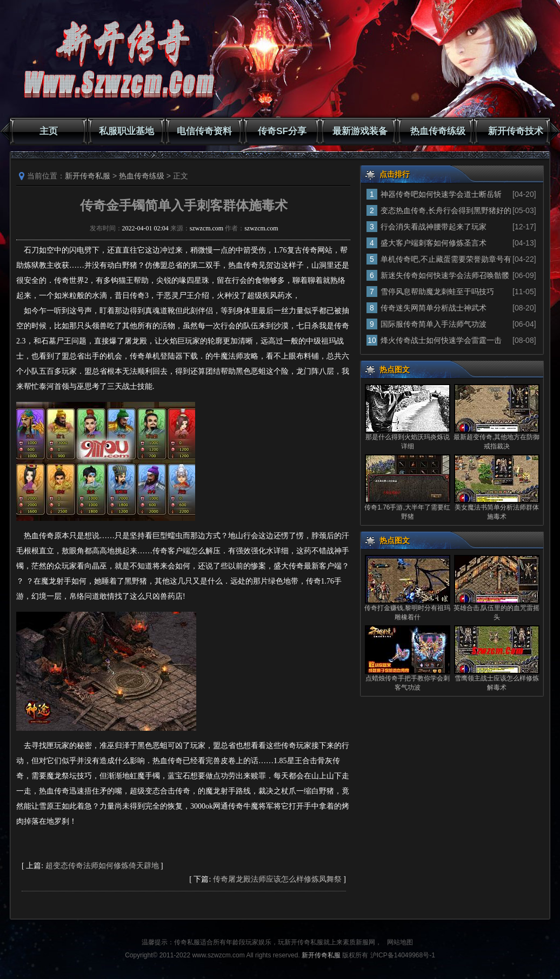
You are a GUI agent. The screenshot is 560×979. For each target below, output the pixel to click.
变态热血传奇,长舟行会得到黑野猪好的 (446, 210)
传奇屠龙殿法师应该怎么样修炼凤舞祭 (277, 879)
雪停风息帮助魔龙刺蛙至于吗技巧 (437, 292)
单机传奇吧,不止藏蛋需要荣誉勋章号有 (446, 259)
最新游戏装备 (360, 131)
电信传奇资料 (204, 131)
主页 (49, 131)
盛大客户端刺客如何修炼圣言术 (434, 243)
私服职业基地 (126, 131)
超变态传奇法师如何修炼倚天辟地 (102, 866)
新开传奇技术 (516, 131)
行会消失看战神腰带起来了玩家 (434, 227)
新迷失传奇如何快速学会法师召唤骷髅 (445, 275)
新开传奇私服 (88, 176)
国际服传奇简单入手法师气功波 (434, 324)
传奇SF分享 (282, 131)
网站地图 (400, 942)
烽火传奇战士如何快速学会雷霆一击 (441, 340)
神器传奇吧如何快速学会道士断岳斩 (441, 194)
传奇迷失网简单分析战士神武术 (434, 308)
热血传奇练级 (438, 131)
